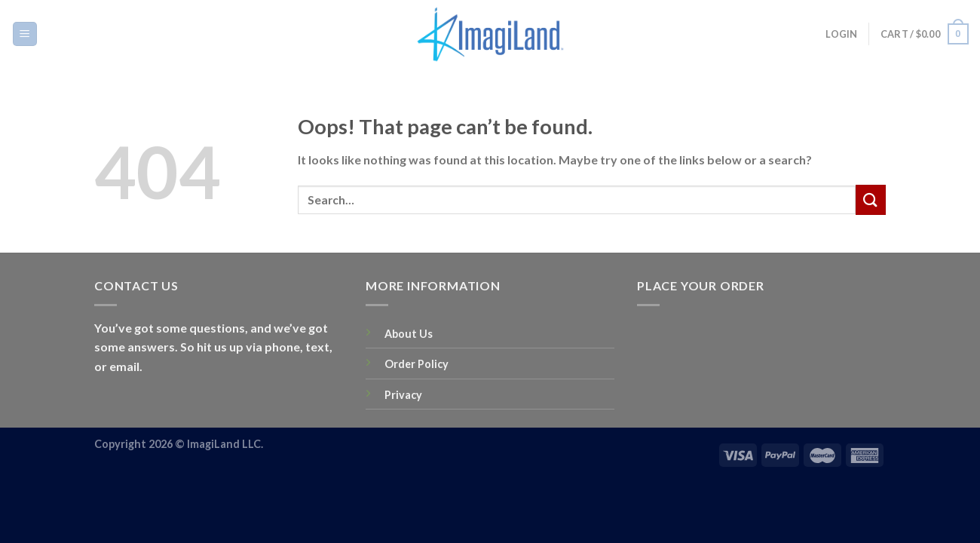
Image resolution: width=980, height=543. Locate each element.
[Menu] (25, 34)
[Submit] (871, 199)
